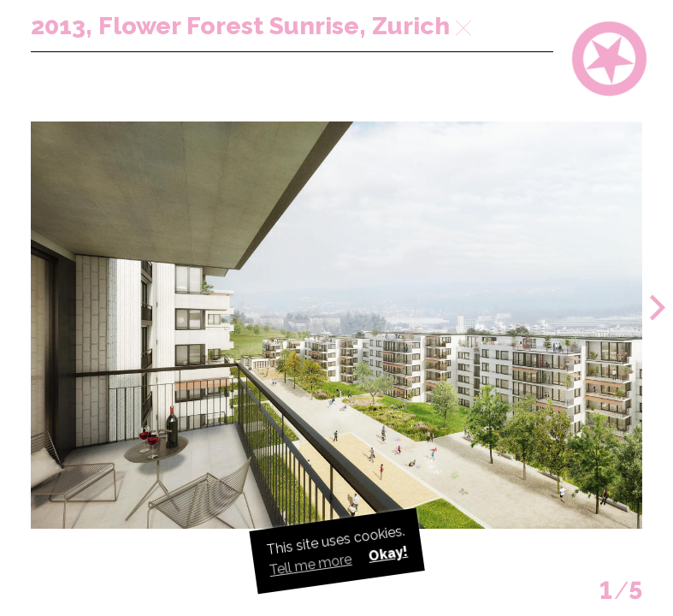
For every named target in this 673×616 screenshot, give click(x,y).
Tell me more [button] (310, 565)
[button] (658, 308)
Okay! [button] (387, 554)
